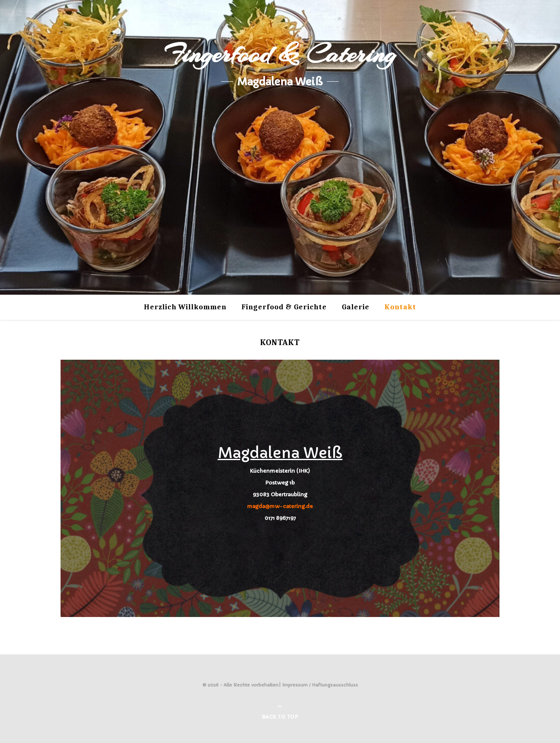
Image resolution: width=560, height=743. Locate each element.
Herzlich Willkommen (185, 307)
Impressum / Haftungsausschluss (320, 685)
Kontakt (400, 307)
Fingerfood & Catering (280, 54)
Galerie (356, 307)
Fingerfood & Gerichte (284, 307)
